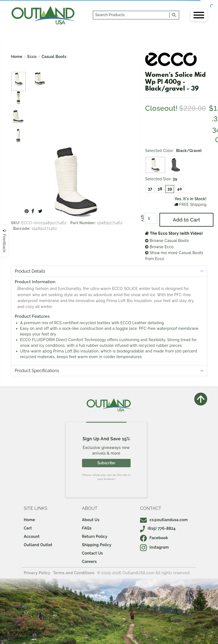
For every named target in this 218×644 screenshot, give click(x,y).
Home (17, 57)
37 (150, 189)
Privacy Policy (37, 573)
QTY (142, 219)
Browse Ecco (159, 247)
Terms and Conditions (74, 573)
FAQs (87, 528)
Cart (28, 528)
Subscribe (106, 463)
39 (170, 189)
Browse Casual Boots (167, 241)
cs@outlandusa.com (164, 520)
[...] (132, 15)
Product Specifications (37, 371)
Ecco (32, 57)
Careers (89, 562)
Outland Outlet (38, 545)
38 (160, 189)
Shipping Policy (97, 545)
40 (180, 189)
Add (187, 220)
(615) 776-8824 (158, 528)
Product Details (30, 271)
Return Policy (95, 536)
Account (32, 536)
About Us (91, 520)
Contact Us (93, 553)
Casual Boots (54, 57)
